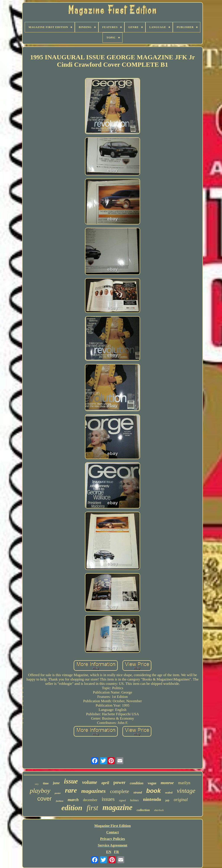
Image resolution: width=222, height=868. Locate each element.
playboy (40, 791)
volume (90, 782)
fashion (60, 801)
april (105, 783)
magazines (94, 791)
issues (108, 799)
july (167, 800)
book (154, 791)
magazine (118, 807)
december (90, 800)
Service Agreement (113, 845)
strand (138, 792)
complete (119, 791)
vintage (186, 791)
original (181, 800)
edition (72, 808)
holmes (134, 800)
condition (137, 783)
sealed (169, 792)
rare (71, 790)
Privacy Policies (113, 839)
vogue (152, 783)
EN (109, 852)
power (119, 782)
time (46, 783)
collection (143, 810)
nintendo (152, 799)
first (92, 808)
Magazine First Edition (113, 826)
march (73, 800)
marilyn (184, 783)
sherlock (159, 810)
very (37, 784)
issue (71, 781)
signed (122, 800)
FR (117, 852)
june (56, 783)
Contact (113, 832)
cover (44, 799)
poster (58, 793)
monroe (167, 783)
